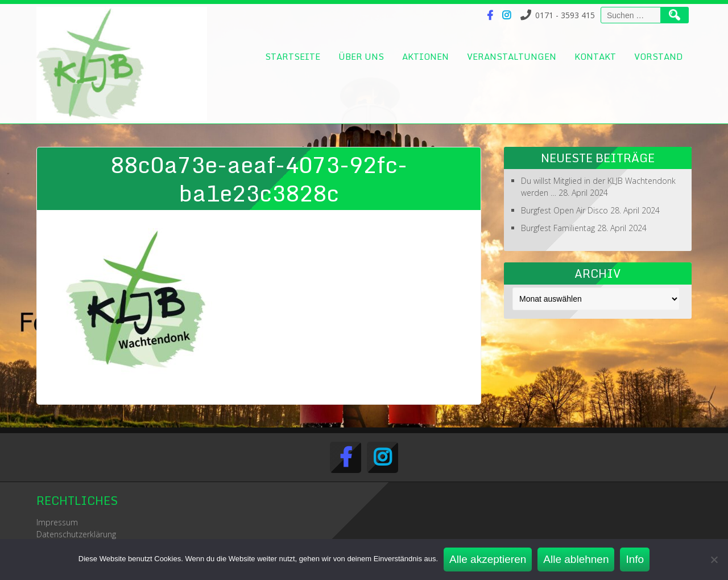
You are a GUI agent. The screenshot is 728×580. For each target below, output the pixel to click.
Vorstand (658, 56)
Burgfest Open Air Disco (564, 210)
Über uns (361, 56)
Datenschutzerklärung (76, 534)
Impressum (57, 522)
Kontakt (595, 56)
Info (635, 559)
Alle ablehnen (576, 559)
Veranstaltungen (512, 56)
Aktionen (425, 56)
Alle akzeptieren (488, 559)
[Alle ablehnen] (714, 560)
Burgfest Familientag (558, 228)
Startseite (293, 56)
